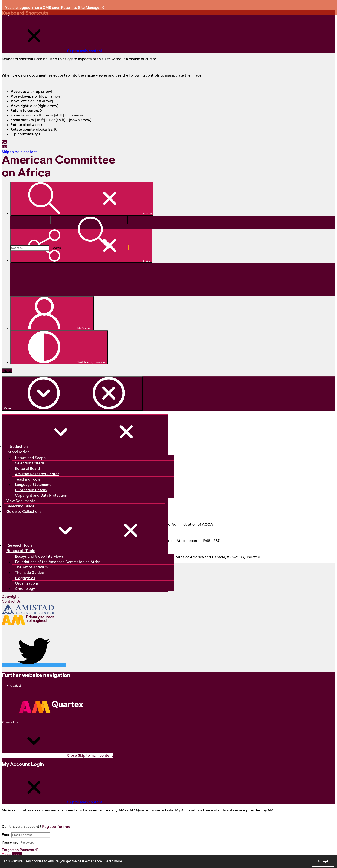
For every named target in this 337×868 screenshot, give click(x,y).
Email (6, 835)
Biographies (25, 578)
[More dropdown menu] (72, 394)
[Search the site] (30, 248)
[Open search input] (82, 199)
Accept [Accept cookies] (323, 861)
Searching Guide (21, 506)
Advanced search (25, 226)
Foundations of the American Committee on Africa (58, 562)
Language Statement (33, 485)
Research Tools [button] (85, 545)
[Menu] (7, 371)
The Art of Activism (31, 567)
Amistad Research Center (37, 474)
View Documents (21, 501)
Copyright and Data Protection (41, 495)
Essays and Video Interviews (39, 556)
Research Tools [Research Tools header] (21, 551)
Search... (10, 216)
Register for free (56, 827)
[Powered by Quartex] (43, 722)
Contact (16, 685)
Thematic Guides (29, 573)
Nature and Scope (30, 458)
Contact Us (11, 601)
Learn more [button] (113, 861)
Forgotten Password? (20, 850)
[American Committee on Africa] (66, 176)
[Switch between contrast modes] (59, 347)
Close (57, 755)
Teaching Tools (28, 479)
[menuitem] (173, 685)
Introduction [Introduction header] (18, 452)
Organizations (27, 583)
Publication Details (31, 490)
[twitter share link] (34, 665)
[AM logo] (28, 621)
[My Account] (52, 313)
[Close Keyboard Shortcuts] (52, 51)
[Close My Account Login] (52, 802)
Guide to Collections (24, 511)
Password (10, 842)
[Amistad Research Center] (28, 610)
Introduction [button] (82, 447)
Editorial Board (28, 468)
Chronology (25, 589)
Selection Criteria (30, 463)
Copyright (10, 597)
